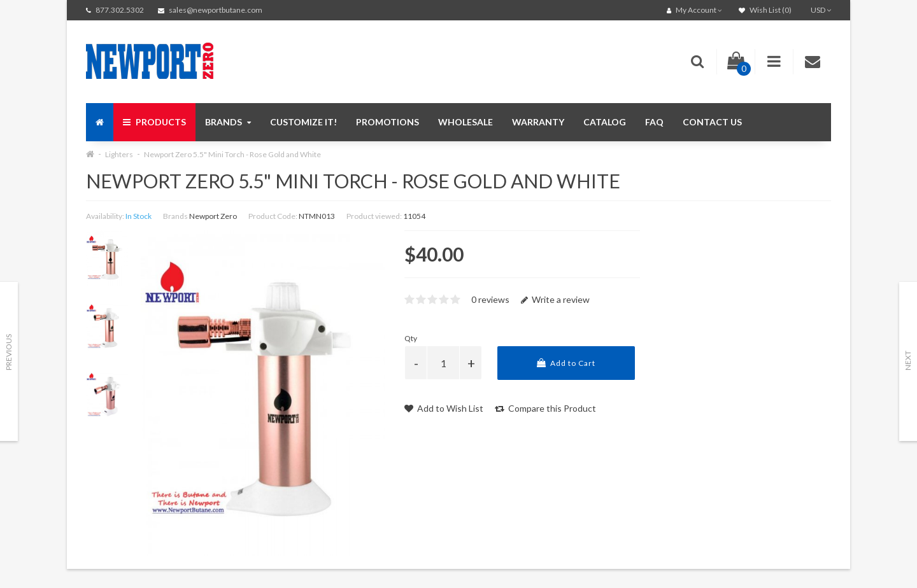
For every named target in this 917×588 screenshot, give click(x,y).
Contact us (712, 122)
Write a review (555, 299)
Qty (411, 338)
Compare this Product (545, 408)
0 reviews (490, 299)
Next (908, 360)
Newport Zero (213, 216)
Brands (228, 122)
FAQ (654, 122)
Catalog (605, 122)
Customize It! (303, 122)
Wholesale (466, 122)
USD (821, 10)
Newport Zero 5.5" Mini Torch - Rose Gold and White (232, 154)
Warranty (538, 122)
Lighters (119, 154)
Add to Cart (566, 363)
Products (154, 122)
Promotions (387, 122)
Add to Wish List (444, 408)
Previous (9, 352)
